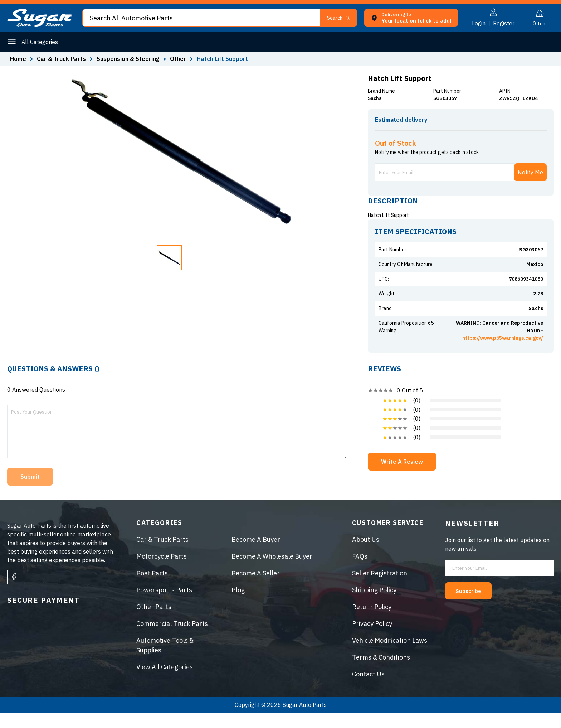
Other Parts (154, 622)
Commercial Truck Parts (172, 639)
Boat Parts (152, 589)
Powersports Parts (164, 605)
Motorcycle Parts (162, 572)
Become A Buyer (256, 555)
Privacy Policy (372, 639)
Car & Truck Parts (162, 555)
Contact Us (368, 690)
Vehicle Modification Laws (390, 656)
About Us (366, 555)
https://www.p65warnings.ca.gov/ (503, 353)
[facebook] (14, 592)
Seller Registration (380, 589)
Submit (30, 492)
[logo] (39, 25)
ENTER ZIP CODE (522, 132)
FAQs (360, 572)
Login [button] (479, 23)
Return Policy (372, 622)
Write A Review (402, 477)
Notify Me (530, 188)
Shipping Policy (374, 605)
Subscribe (472, 606)
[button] (342, 18)
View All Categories (165, 682)
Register (504, 23)
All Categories (40, 42)
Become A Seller (256, 589)
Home (18, 59)
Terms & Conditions (381, 673)
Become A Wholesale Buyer (272, 572)
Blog (238, 605)
